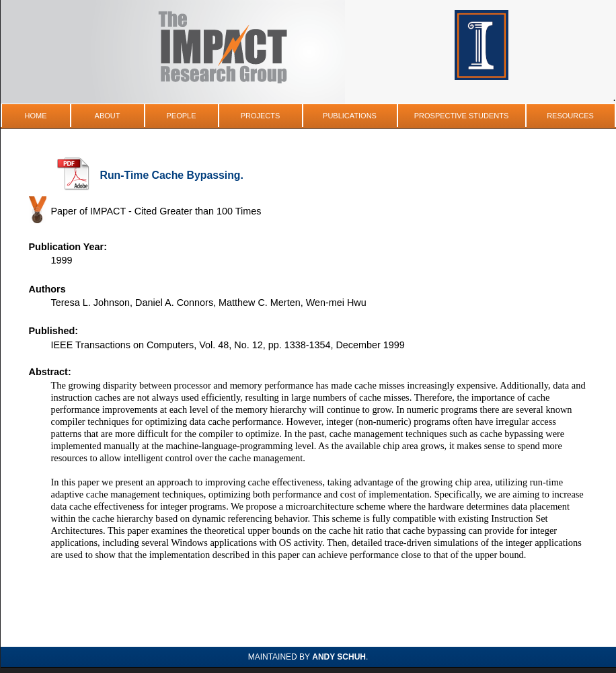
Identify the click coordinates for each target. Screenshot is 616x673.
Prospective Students (462, 116)
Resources (570, 116)
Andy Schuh (339, 657)
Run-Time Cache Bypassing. (172, 175)
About (108, 116)
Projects (261, 116)
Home (36, 116)
